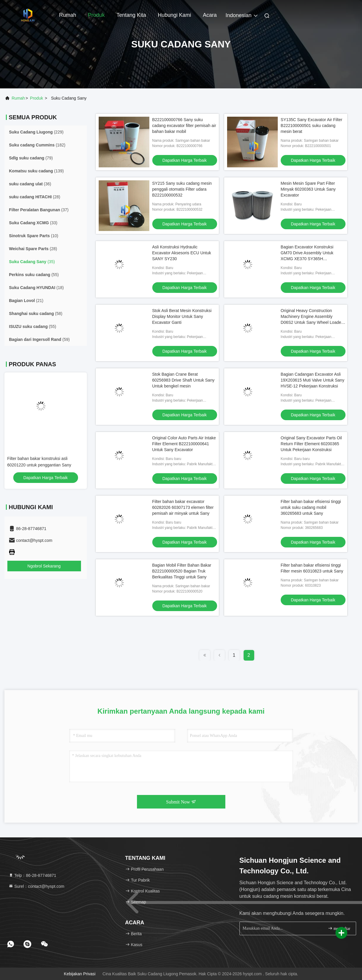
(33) (33, 223)
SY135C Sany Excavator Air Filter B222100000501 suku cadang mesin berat (311, 126)
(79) (31, 158)
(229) (36, 132)
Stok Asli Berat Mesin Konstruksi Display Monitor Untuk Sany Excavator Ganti (182, 316)
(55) (34, 275)
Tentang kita (131, 15)
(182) (37, 145)
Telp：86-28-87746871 (32, 875)
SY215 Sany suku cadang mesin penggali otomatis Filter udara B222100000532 (182, 189)
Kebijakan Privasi (80, 974)
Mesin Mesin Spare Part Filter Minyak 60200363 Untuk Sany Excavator (308, 189)
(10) (34, 236)
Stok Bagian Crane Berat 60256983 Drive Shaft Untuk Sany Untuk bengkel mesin (184, 380)
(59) (39, 339)
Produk (96, 15)
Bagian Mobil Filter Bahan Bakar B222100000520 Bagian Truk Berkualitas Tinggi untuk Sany (182, 571)
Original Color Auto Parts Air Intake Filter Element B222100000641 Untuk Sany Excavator (184, 444)
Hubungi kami (175, 15)
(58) (36, 314)
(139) (37, 171)
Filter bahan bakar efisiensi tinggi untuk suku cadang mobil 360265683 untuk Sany (311, 507)
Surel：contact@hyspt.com (37, 886)
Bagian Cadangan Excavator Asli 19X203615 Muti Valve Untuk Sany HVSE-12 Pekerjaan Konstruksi (313, 380)
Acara (210, 15)
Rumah (68, 15)
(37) (39, 210)
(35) (32, 262)
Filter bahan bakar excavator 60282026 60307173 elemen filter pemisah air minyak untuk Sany (183, 507)
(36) (30, 184)
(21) (26, 301)
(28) (35, 197)
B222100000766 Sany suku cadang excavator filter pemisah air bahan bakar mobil (184, 126)
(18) (37, 288)
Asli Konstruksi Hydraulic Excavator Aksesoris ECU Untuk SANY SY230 (182, 253)
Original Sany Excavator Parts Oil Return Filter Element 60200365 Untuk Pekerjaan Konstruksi (311, 444)
